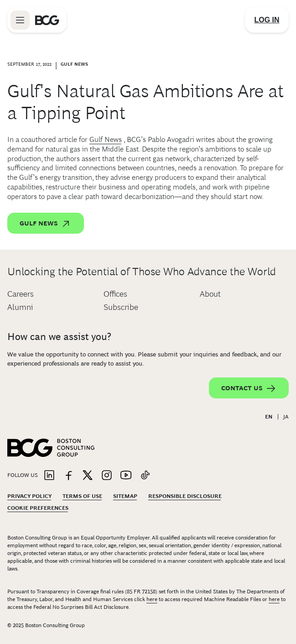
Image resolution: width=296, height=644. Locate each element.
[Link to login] (267, 20)
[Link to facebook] (68, 476)
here (152, 599)
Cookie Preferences (38, 508)
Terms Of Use (82, 496)
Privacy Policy (29, 496)
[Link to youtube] (126, 476)
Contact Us (249, 388)
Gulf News (106, 139)
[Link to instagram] (107, 476)
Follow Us (23, 475)
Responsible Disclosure (185, 496)
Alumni (20, 307)
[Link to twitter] (88, 476)
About (210, 294)
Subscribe (121, 307)
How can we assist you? (59, 337)
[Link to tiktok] (145, 476)
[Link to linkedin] (49, 476)
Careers (21, 294)
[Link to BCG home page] (47, 20)
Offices (115, 294)
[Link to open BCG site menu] (20, 20)
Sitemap (125, 496)
